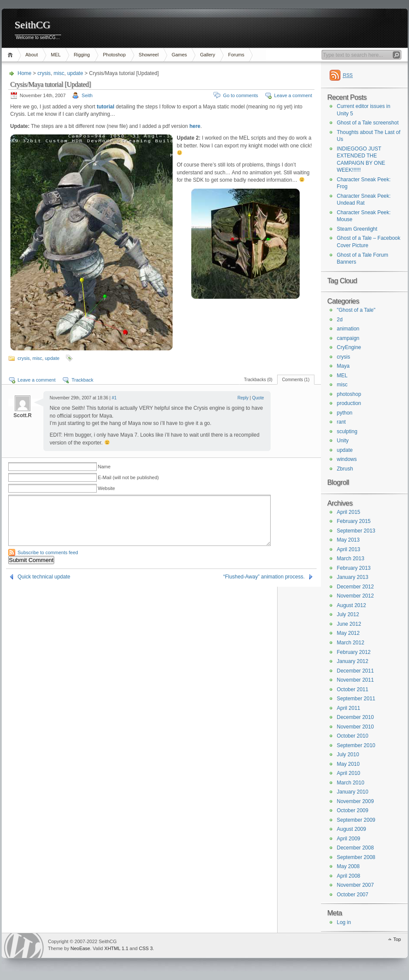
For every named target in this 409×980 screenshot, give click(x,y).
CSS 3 (146, 948)
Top (397, 939)
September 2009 (356, 820)
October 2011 (353, 689)
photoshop (349, 394)
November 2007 (355, 885)
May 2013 (348, 540)
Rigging (82, 55)
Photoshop (114, 55)
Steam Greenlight (357, 229)
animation (348, 329)
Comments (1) (296, 380)
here (195, 126)
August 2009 (352, 829)
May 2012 (348, 633)
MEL (56, 55)
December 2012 (355, 587)
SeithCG (33, 25)
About (32, 55)
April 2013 (349, 549)
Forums (236, 55)
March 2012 (351, 643)
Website (107, 488)
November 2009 (355, 801)
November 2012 (355, 596)
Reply (243, 398)
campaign (348, 338)
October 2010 (353, 736)
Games (179, 55)
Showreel (149, 55)
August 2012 (352, 605)
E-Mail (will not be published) (129, 477)
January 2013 (353, 577)
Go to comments (240, 95)
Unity (343, 441)
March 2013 (351, 559)
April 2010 (349, 773)
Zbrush (345, 469)
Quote (258, 398)
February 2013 (354, 568)
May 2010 (348, 764)
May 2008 (348, 866)
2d (340, 320)
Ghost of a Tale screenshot (368, 123)
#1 (114, 398)
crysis (44, 73)
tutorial (106, 107)
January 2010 (353, 792)
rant (342, 422)
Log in (344, 922)
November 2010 (355, 727)
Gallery (208, 55)
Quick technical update (44, 577)
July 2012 (348, 614)
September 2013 (356, 531)
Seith (87, 95)
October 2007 (353, 895)
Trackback (82, 380)
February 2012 (354, 652)
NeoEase (80, 948)
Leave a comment (293, 95)
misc (59, 73)
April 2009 (349, 839)
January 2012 (353, 661)
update (75, 73)
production (349, 403)
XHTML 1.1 (116, 948)
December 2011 (355, 671)
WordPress (24, 946)
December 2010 (355, 717)
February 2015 (354, 521)
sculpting (347, 431)
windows (347, 459)
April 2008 (349, 876)
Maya (343, 366)
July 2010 (348, 755)
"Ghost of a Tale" (356, 310)
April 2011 (349, 708)
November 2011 (355, 680)
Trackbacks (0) (258, 380)
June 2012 (349, 624)
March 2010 (351, 783)
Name (104, 467)
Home (11, 55)
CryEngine (349, 347)
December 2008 (355, 848)
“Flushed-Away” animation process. (264, 577)
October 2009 (353, 810)
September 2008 (356, 857)
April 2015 (349, 512)
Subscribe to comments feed (48, 552)
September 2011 (356, 699)
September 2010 (356, 745)
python (345, 413)
